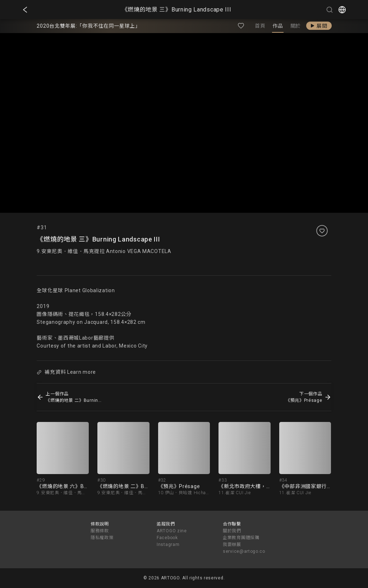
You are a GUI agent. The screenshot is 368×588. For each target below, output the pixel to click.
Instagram (168, 545)
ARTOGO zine (172, 531)
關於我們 (232, 531)
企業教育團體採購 (241, 538)
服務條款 (100, 531)
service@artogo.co (244, 551)
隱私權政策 (102, 538)
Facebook (167, 538)
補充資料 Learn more (66, 372)
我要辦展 (232, 545)
